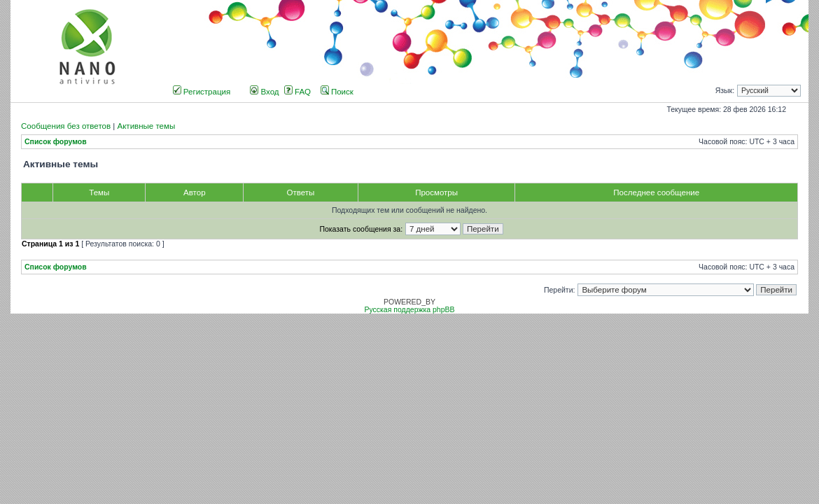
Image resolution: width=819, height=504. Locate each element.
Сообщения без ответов (66, 126)
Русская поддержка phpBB (409, 310)
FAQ (297, 92)
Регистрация (202, 92)
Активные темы (146, 126)
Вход (264, 92)
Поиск (337, 92)
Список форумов (56, 142)
